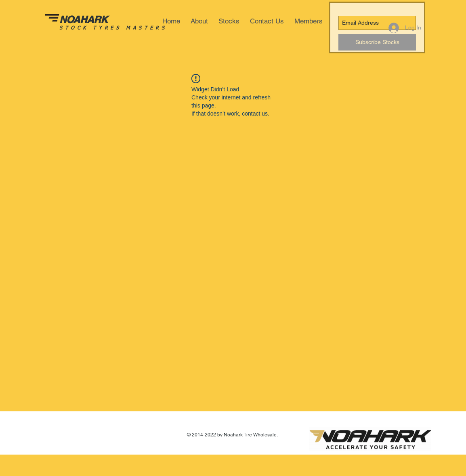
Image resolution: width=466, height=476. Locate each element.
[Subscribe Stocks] (377, 42)
